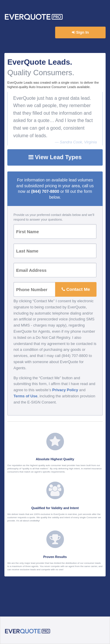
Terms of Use (25, 396)
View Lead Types (55, 157)
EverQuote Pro (34, 17)
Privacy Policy (65, 390)
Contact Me (76, 289)
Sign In (80, 32)
